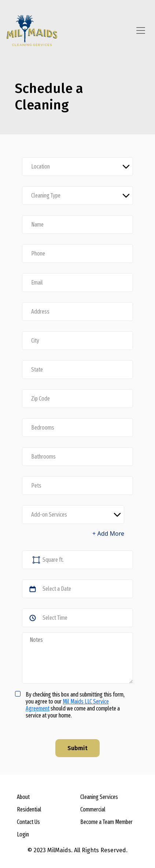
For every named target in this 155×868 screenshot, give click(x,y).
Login (23, 834)
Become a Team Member (106, 822)
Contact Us (28, 822)
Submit (77, 748)
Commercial (93, 809)
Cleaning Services (99, 797)
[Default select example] (77, 167)
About (23, 797)
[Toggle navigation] (141, 30)
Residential (29, 809)
